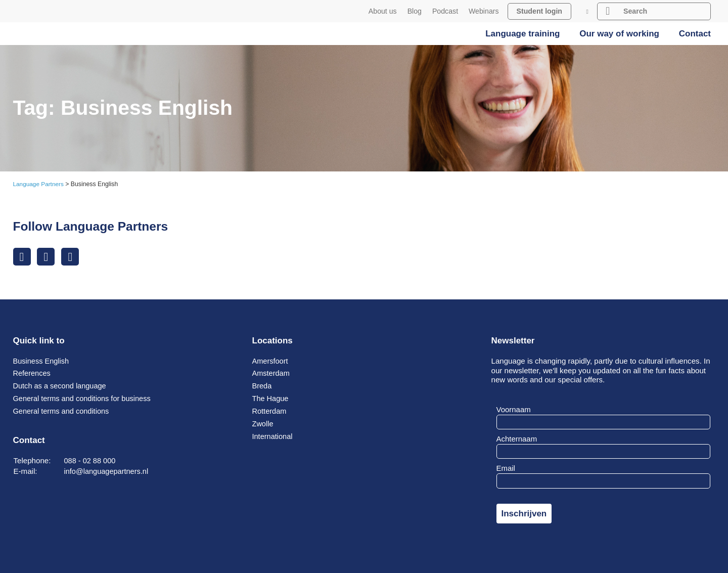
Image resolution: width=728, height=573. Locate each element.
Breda (262, 386)
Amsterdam (272, 373)
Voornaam (514, 409)
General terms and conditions (63, 411)
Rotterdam (270, 411)
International (273, 436)
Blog (415, 11)
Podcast (445, 11)
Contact (695, 34)
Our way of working (619, 34)
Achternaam (517, 439)
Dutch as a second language (62, 386)
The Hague (271, 398)
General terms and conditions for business (85, 398)
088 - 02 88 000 (91, 460)
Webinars (484, 11)
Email (506, 469)
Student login (539, 11)
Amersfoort (271, 361)
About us (383, 11)
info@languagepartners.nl (108, 471)
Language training (522, 34)
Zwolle (263, 424)
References (33, 373)
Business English (42, 361)
